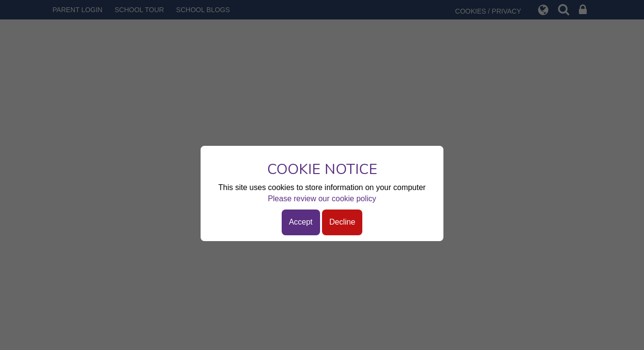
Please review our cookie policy (322, 199)
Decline (342, 222)
